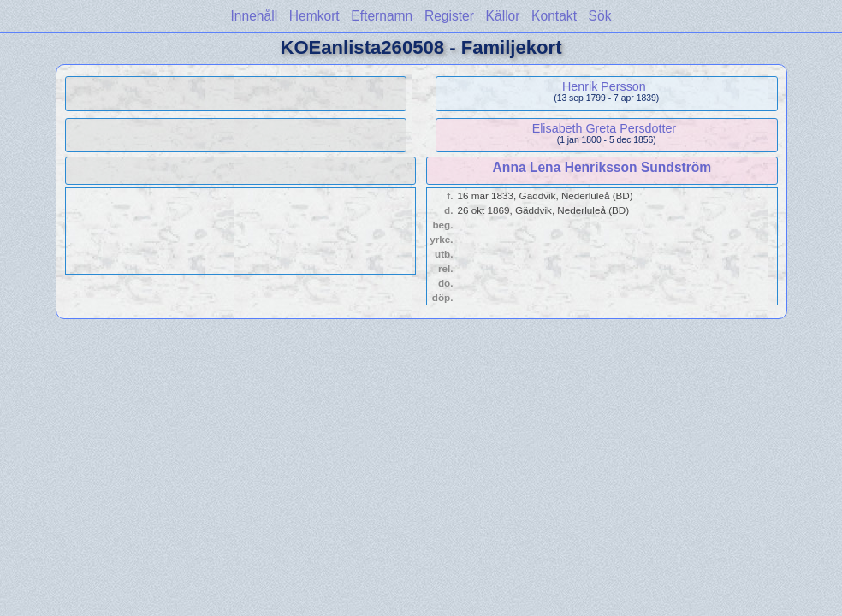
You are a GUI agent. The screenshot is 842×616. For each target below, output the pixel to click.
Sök (600, 16)
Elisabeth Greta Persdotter (604, 128)
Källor (503, 16)
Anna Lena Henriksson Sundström (602, 167)
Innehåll (255, 16)
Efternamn (382, 16)
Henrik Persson (604, 86)
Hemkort (314, 16)
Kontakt (554, 16)
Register (449, 16)
